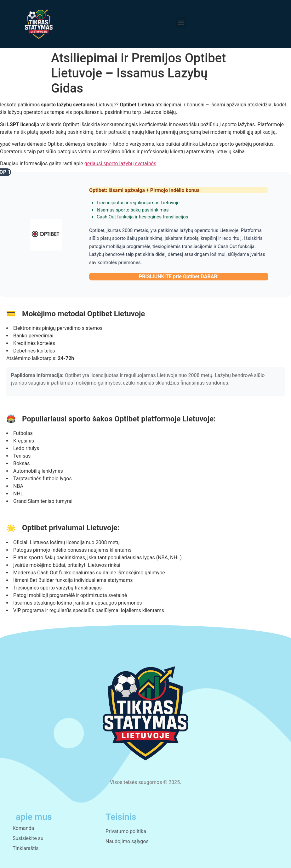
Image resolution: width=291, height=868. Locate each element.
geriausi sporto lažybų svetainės (120, 163)
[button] (181, 23)
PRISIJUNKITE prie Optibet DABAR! (179, 276)
